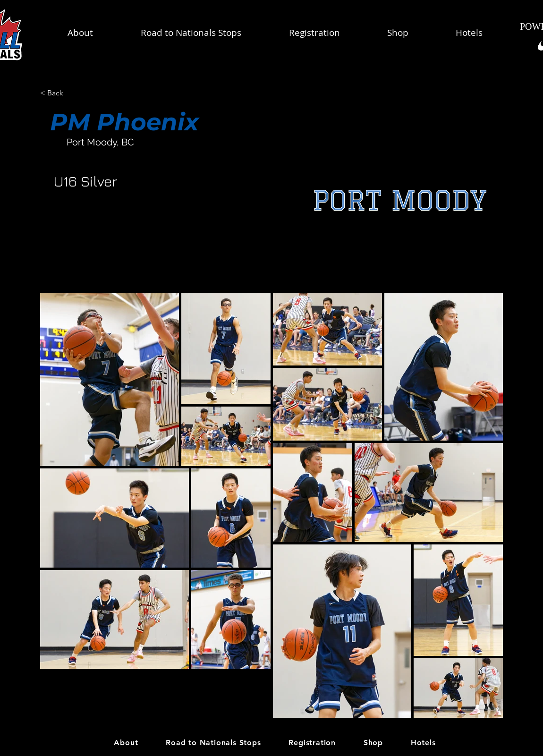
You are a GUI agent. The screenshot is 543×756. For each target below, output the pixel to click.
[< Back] (71, 93)
